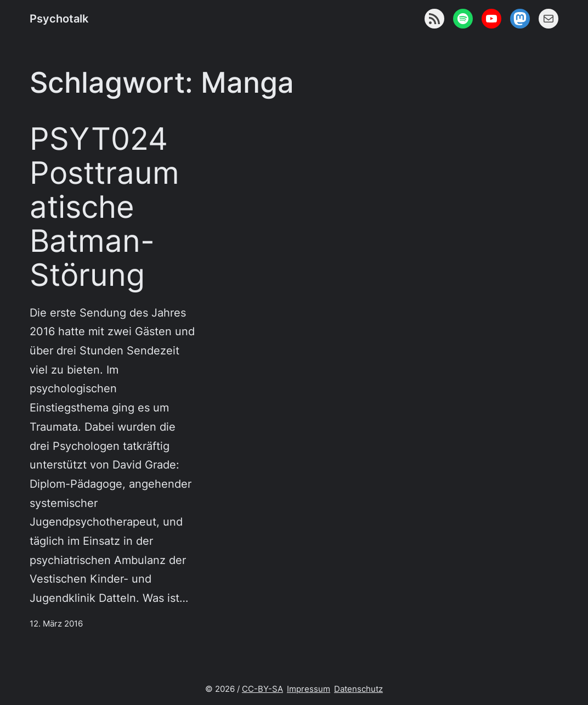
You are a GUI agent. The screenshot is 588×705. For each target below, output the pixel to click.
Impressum (309, 689)
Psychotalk (59, 18)
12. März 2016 (56, 624)
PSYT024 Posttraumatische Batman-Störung (104, 207)
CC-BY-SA (262, 689)
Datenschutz (358, 689)
